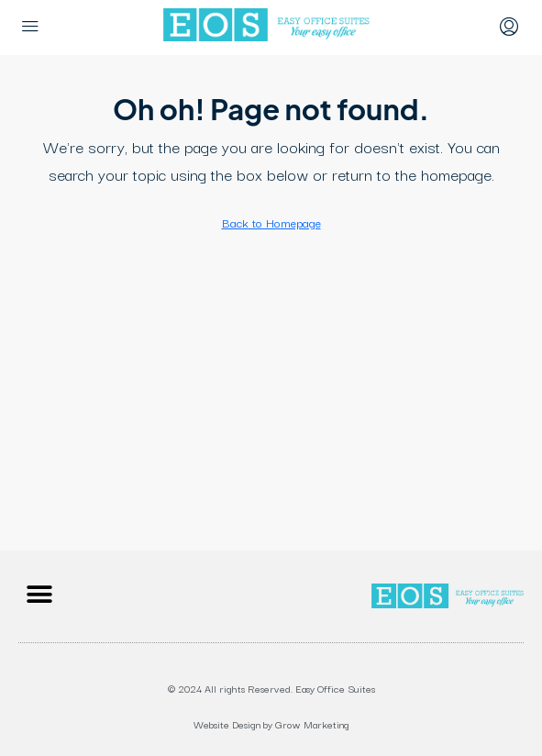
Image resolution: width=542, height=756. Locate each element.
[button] (39, 594)
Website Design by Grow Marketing (271, 724)
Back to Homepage (271, 222)
